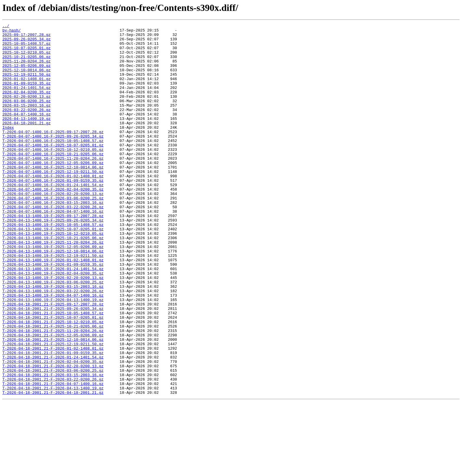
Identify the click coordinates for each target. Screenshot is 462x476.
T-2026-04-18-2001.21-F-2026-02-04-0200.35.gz (53, 429)
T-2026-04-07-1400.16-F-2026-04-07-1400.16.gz (53, 249)
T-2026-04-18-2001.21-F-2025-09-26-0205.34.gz (53, 366)
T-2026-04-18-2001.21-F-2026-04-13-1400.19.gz (53, 461)
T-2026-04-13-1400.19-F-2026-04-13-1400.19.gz (53, 355)
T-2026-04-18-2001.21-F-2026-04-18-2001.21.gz (53, 467)
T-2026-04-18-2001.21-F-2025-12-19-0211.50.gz (53, 408)
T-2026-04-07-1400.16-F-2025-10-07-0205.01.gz (53, 170)
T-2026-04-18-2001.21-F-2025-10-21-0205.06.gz (53, 387)
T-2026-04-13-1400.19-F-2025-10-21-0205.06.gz (53, 281)
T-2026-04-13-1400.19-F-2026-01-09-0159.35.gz (53, 313)
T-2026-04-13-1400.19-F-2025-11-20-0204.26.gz (53, 286)
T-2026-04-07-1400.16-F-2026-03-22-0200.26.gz (53, 244)
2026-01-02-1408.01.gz (27, 90)
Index (8, 148)
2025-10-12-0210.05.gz (27, 58)
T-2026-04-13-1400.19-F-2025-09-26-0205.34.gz (53, 260)
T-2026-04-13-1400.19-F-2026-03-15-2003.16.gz (53, 339)
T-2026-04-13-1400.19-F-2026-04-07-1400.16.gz (53, 350)
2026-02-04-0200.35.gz (27, 106)
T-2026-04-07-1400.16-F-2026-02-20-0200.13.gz (53, 228)
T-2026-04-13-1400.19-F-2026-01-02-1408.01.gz (53, 308)
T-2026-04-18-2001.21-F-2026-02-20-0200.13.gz (53, 435)
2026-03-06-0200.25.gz (27, 117)
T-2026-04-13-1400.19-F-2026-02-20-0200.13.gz (53, 329)
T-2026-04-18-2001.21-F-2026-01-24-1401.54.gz (53, 424)
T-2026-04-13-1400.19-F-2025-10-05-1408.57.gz (53, 265)
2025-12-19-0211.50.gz (27, 85)
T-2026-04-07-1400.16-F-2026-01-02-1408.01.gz (53, 207)
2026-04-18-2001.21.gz (27, 143)
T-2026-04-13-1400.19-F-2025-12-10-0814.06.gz (53, 297)
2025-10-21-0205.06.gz (27, 64)
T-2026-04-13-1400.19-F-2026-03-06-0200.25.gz (53, 334)
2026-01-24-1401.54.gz (27, 101)
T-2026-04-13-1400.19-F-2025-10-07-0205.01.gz (53, 270)
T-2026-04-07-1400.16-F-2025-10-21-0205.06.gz (53, 180)
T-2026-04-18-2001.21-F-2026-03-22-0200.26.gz (53, 451)
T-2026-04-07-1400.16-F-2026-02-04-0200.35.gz (53, 223)
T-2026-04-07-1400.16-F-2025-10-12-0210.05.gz (53, 175)
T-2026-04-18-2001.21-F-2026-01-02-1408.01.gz (53, 414)
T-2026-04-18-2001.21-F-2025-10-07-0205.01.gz (53, 376)
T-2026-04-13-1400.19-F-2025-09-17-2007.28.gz (53, 254)
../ (6, 27)
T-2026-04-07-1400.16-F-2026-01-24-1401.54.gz (53, 217)
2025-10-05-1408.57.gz (27, 48)
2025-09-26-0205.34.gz (27, 42)
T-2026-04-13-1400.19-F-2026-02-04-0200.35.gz (53, 323)
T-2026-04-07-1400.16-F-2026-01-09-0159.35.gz (53, 212)
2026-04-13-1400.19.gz (27, 138)
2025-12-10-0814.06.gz (27, 80)
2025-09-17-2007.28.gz (27, 37)
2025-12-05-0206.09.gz (27, 74)
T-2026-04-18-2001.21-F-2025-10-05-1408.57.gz (53, 371)
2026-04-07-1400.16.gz (27, 133)
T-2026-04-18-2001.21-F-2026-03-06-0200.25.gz (53, 440)
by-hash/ (11, 32)
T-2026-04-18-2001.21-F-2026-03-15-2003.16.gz (53, 445)
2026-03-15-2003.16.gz (27, 122)
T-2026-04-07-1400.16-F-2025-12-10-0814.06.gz (53, 196)
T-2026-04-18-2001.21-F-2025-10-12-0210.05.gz (53, 382)
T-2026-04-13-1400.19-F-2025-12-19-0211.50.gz (53, 302)
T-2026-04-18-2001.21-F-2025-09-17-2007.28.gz (53, 361)
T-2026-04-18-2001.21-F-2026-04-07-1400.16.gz (53, 456)
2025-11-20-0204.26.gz (27, 69)
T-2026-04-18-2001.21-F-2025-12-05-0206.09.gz (53, 398)
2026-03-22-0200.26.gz (27, 127)
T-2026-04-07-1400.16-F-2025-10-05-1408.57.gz (53, 164)
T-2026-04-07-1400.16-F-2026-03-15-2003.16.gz (53, 239)
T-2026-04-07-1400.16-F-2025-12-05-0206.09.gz (53, 191)
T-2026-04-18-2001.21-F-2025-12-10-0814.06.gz (53, 403)
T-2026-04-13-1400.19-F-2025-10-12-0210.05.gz (53, 276)
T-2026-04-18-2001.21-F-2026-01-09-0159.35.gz (53, 419)
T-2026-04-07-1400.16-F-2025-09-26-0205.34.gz (53, 159)
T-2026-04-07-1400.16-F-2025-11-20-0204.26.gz (53, 186)
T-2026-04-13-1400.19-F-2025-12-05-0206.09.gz (53, 292)
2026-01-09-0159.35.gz (27, 95)
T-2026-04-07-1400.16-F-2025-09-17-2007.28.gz (53, 154)
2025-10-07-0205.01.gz (27, 53)
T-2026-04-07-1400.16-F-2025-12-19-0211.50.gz (53, 201)
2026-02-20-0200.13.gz (27, 111)
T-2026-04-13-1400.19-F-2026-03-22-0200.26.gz (53, 345)
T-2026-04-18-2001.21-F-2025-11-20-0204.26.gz (53, 392)
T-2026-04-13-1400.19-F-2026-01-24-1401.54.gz (53, 318)
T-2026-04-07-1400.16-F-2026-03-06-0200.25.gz (53, 233)
